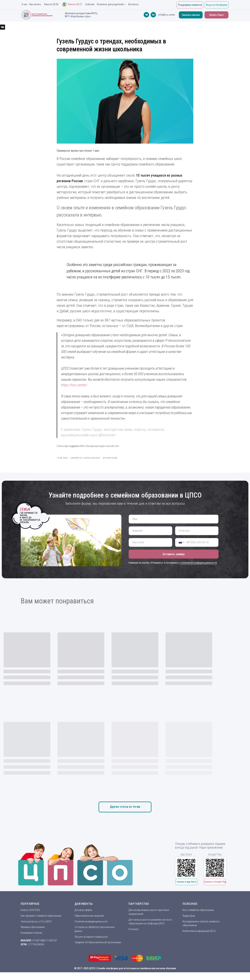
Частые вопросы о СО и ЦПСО (36, 929)
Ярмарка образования (33, 935)
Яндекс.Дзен (189, 924)
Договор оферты (83, 918)
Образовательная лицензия (89, 924)
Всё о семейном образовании (198, 918)
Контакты (134, 937)
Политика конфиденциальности (91, 929)
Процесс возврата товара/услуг (91, 944)
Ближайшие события (31, 941)
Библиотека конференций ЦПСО (199, 939)
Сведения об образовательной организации (98, 950)
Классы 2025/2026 (30, 918)
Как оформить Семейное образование (41, 924)
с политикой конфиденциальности (198, 570)
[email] (150, 550)
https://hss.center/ (74, 389)
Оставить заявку (174, 562)
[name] (174, 527)
